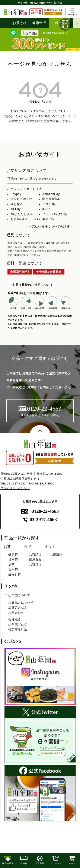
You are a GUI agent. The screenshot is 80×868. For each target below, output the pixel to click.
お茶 (7, 547)
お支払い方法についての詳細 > (51, 226)
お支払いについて (21, 602)
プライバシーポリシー (15, 488)
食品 (28, 547)
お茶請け (35, 555)
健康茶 (13, 555)
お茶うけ (20, 23)
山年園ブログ (18, 625)
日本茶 (13, 559)
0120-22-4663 (40, 511)
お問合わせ (16, 612)
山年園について (19, 595)
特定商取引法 (18, 629)
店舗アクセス (18, 607)
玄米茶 (13, 569)
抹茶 (11, 565)
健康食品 (39, 23)
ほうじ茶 (15, 575)
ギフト (50, 547)
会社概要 (15, 619)
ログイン (72, 12)
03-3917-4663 (16, 484)
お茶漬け (35, 565)
